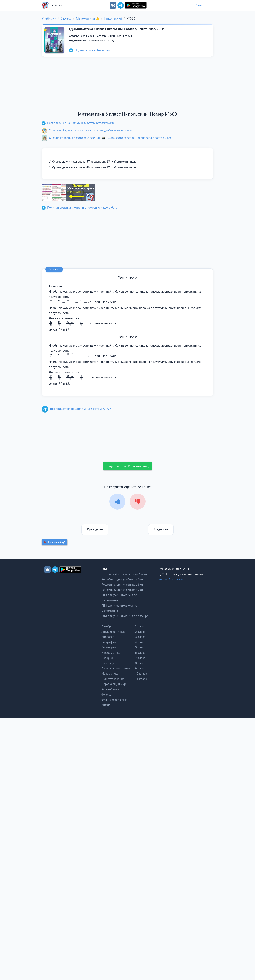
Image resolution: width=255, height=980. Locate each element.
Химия (106, 705)
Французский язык (114, 700)
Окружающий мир (114, 684)
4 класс (140, 642)
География (109, 642)
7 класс (140, 658)
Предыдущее (95, 529)
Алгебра (107, 626)
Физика (107, 695)
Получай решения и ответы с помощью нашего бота (80, 208)
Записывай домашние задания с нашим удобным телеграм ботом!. (91, 130)
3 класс (140, 637)
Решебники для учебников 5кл (122, 579)
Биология (108, 637)
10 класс (141, 674)
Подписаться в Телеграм (90, 50)
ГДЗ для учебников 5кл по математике (119, 598)
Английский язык (113, 632)
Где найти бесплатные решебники (124, 574)
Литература (109, 663)
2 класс (140, 632)
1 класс (140, 626)
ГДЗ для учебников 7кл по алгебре (125, 616)
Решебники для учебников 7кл (122, 590)
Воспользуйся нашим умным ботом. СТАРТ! (77, 409)
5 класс (140, 647)
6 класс (140, 653)
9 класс (140, 668)
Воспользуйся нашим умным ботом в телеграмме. (78, 123)
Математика (110, 674)
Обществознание (113, 679)
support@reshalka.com (173, 579)
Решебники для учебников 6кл (122, 585)
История (107, 658)
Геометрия (109, 647)
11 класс (141, 679)
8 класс (140, 663)
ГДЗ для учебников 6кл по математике (119, 608)
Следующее (161, 529)
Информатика (111, 653)
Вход (199, 5)
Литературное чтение (116, 668)
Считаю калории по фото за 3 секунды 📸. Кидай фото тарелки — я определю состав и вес (107, 138)
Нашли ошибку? (55, 542)
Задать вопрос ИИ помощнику (128, 466)
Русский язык (111, 689)
